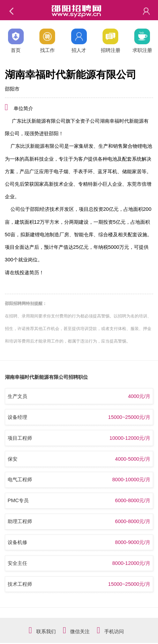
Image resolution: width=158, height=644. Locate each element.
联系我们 (46, 631)
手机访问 (114, 631)
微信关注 (80, 631)
